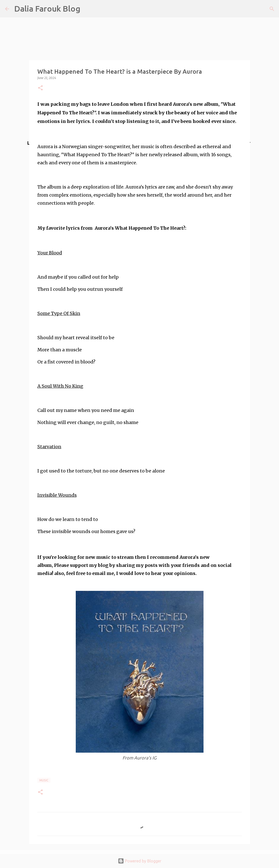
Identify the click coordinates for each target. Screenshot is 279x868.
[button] (40, 88)
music (44, 780)
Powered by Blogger (140, 861)
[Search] (272, 9)
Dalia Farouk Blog (47, 9)
